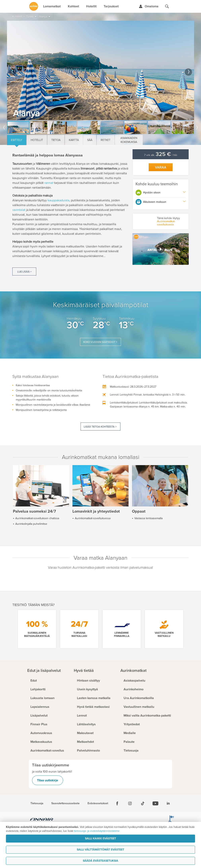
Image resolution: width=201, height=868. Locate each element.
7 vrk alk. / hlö (161, 155)
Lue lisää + (24, 272)
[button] (161, 249)
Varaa (161, 167)
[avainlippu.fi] (171, 820)
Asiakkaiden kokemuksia (129, 140)
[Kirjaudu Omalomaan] (149, 6)
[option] (100, 70)
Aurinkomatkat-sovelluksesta (166, 223)
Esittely (17, 140)
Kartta (74, 140)
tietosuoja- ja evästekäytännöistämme (97, 831)
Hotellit (37, 140)
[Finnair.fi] (42, 820)
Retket (106, 140)
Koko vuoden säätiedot (99, 342)
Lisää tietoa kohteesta (99, 427)
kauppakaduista (58, 200)
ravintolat (19, 210)
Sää (90, 140)
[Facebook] (117, 803)
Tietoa (56, 140)
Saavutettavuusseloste (65, 803)
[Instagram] (130, 803)
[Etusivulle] (34, 6)
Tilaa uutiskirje (48, 780)
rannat (49, 183)
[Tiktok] (143, 803)
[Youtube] (155, 803)
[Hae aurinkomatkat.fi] (167, 6)
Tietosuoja (37, 803)
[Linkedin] (168, 803)
